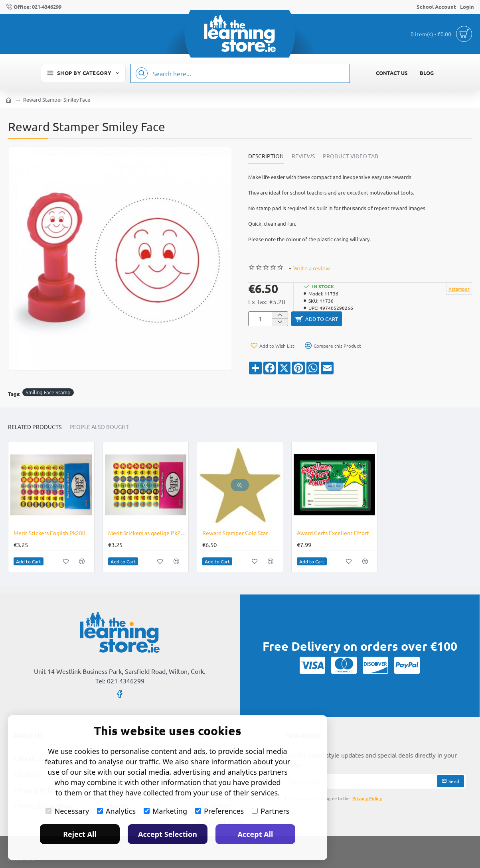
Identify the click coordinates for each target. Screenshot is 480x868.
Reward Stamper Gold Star (235, 532)
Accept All (256, 834)
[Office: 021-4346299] (34, 7)
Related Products (35, 426)
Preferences (219, 811)
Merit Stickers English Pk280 (49, 532)
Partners (271, 811)
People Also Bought (99, 426)
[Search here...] (142, 73)
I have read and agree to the (334, 798)
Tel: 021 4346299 (120, 680)
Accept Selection (168, 834)
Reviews (303, 156)
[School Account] (436, 7)
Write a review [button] (312, 268)
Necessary (67, 811)
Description (266, 156)
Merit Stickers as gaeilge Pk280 (147, 532)
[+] (280, 316)
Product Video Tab (351, 156)
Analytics (116, 811)
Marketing (165, 811)
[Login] (467, 7)
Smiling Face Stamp (48, 392)
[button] (382, 320)
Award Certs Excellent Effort (333, 532)
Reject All (80, 834)
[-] (280, 324)
